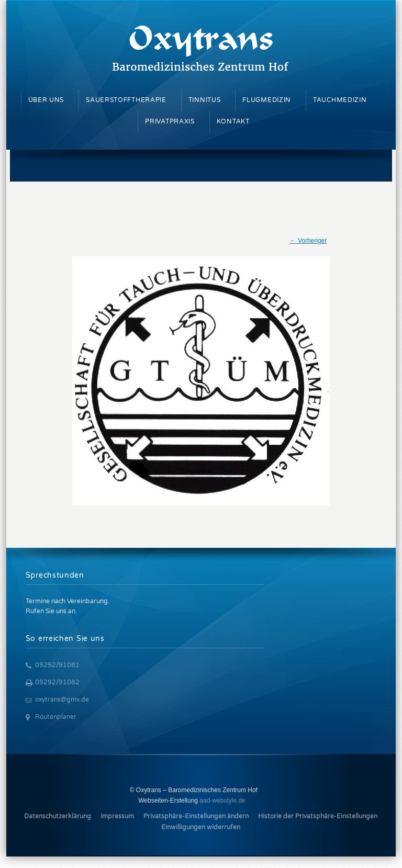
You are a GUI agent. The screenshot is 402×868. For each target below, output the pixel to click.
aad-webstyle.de (222, 801)
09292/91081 (57, 665)
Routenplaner (56, 717)
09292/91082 (57, 682)
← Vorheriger (309, 241)
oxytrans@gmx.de (62, 700)
